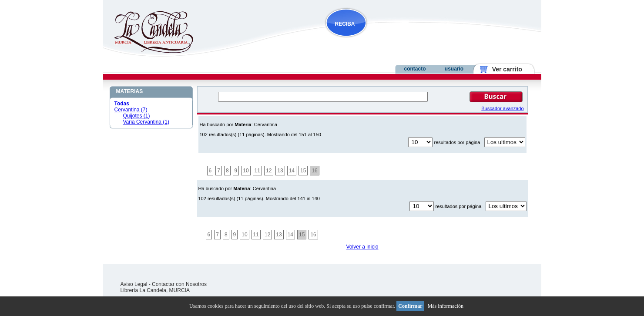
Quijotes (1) (137, 116)
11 (257, 171)
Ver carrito (504, 69)
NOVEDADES (390, 41)
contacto (415, 69)
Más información (446, 306)
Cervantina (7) (131, 110)
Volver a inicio (362, 247)
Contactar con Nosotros (179, 284)
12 (269, 171)
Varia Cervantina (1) (146, 122)
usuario (454, 69)
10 (246, 171)
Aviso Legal (134, 284)
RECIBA (345, 24)
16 (314, 171)
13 (280, 171)
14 (292, 171)
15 (303, 171)
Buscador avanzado (502, 108)
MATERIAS (130, 91)
